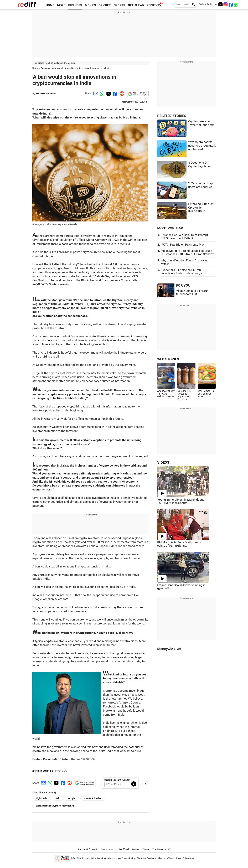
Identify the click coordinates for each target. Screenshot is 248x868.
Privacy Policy (128, 858)
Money (136, 849)
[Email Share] (95, 94)
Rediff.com (84, 858)
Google (72, 798)
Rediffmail (124, 849)
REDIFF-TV (154, 5)
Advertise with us (99, 858)
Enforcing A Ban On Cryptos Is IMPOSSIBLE (201, 208)
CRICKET (105, 5)
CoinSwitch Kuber (93, 798)
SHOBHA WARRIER (46, 94)
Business (45, 68)
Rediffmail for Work (88, 849)
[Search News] (192, 5)
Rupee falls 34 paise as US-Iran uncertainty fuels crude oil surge (181, 272)
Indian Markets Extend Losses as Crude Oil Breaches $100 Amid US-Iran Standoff (188, 252)
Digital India (42, 798)
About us (162, 858)
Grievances (188, 858)
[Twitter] (220, 4)
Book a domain (108, 849)
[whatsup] (236, 4)
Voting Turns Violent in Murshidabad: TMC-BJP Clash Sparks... (181, 501)
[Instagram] (226, 4)
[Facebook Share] (115, 94)
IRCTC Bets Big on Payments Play (183, 245)
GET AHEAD (136, 5)
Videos (146, 849)
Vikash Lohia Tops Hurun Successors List (192, 292)
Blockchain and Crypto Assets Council (55, 806)
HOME (50, 5)
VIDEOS (163, 463)
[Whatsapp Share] (102, 94)
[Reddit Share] (121, 94)
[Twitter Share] (108, 94)
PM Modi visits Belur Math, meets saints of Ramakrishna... (179, 544)
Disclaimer (115, 858)
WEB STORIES (168, 359)
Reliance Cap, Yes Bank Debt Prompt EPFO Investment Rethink (184, 237)
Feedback (151, 858)
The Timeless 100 (161, 849)
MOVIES (90, 5)
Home (35, 68)
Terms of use (175, 858)
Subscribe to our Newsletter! (117, 780)
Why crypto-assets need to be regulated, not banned (202, 146)
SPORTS (119, 5)
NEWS (61, 5)
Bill (58, 798)
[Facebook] (231, 4)
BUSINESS (75, 5)
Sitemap (141, 858)
